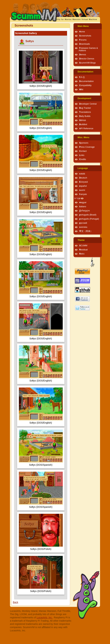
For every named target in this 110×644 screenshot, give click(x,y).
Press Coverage (87, 147)
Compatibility (85, 85)
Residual (83, 250)
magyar (83, 202)
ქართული (84, 211)
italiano (83, 207)
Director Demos (87, 59)
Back (16, 602)
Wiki (81, 90)
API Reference (86, 129)
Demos (83, 55)
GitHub (82, 120)
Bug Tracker (85, 108)
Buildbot (83, 124)
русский (83, 223)
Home (82, 32)
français (83, 194)
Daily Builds (85, 116)
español (83, 186)
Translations (85, 112)
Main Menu (83, 26)
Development (84, 98)
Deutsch (83, 178)
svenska (83, 227)
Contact (83, 151)
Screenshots (85, 36)
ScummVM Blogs (87, 63)
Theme (81, 240)
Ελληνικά (84, 182)
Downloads (84, 44)
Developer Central (88, 104)
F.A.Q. (82, 77)
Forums (83, 40)
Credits (83, 159)
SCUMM (83, 246)
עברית (77, 198)
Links (82, 155)
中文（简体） (86, 231)
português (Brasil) (88, 215)
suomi (82, 190)
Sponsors (84, 143)
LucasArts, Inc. (45, 617)
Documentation (85, 72)
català (82, 174)
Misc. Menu (83, 137)
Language (83, 168)
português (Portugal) (89, 219)
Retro (82, 254)
